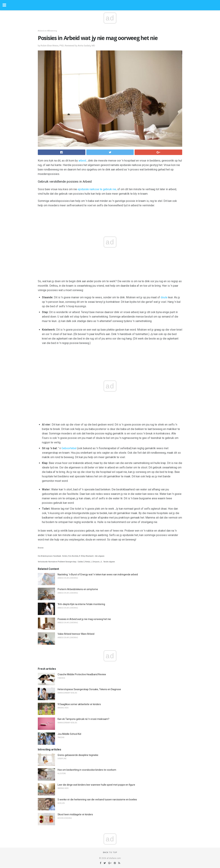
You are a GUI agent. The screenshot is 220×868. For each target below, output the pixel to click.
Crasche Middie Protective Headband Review (82, 674)
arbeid (82, 161)
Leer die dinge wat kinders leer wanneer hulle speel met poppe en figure (96, 785)
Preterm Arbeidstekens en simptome (78, 589)
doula (164, 297)
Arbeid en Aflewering (47, 31)
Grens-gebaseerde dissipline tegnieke (78, 755)
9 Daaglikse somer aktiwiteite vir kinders (79, 704)
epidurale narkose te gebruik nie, (97, 189)
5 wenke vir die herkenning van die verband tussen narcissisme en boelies (97, 800)
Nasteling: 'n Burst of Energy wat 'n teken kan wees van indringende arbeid (98, 574)
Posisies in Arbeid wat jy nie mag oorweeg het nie (84, 619)
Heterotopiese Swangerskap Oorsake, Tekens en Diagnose (89, 689)
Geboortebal (69, 448)
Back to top (110, 852)
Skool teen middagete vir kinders (75, 814)
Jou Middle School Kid (69, 734)
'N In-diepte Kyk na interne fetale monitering (81, 604)
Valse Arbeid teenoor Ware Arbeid (76, 634)
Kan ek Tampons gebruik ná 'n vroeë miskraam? (83, 719)
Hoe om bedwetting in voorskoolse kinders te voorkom (87, 770)
